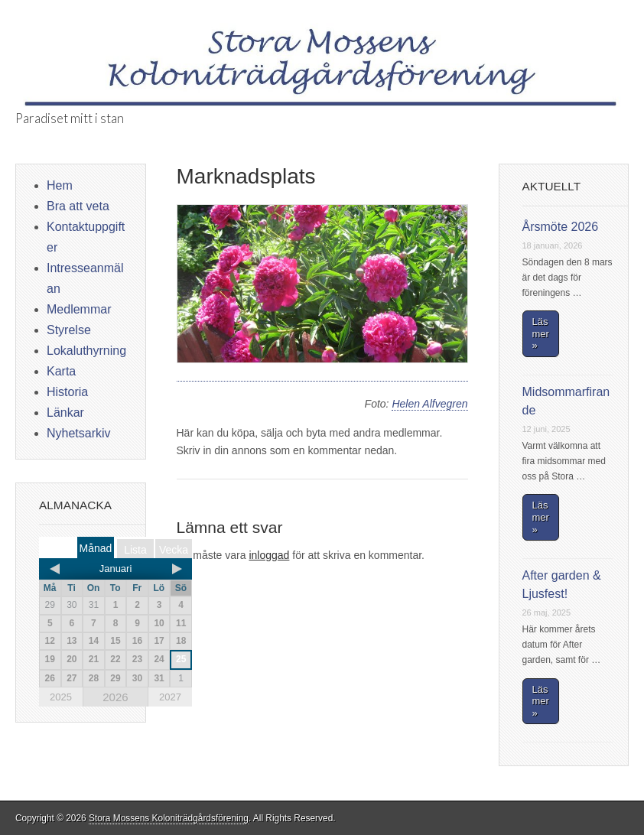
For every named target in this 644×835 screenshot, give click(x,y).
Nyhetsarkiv (79, 433)
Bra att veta (78, 206)
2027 (170, 697)
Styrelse (69, 330)
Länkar (65, 413)
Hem (60, 185)
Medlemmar (79, 309)
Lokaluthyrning (86, 351)
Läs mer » (541, 333)
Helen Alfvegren (429, 404)
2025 (61, 697)
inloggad (269, 555)
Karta (61, 371)
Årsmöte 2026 (561, 227)
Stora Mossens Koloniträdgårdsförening (169, 818)
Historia (67, 392)
